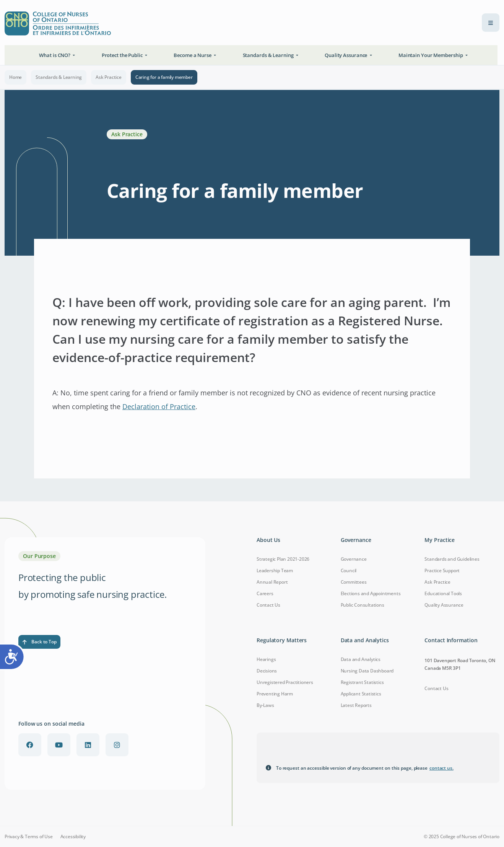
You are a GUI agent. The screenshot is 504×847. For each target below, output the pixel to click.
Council (349, 570)
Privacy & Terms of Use (29, 837)
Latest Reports (356, 705)
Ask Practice (109, 77)
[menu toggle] (491, 23)
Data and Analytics (361, 659)
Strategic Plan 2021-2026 (283, 559)
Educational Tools (443, 593)
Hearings (266, 659)
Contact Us (268, 605)
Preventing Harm (275, 694)
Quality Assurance (444, 605)
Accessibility (73, 837)
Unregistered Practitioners (285, 682)
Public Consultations (363, 605)
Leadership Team (275, 570)
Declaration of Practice (159, 406)
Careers (265, 593)
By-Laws (265, 705)
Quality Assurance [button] (346, 55)
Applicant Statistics (361, 694)
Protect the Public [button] (123, 55)
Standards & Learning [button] (269, 55)
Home (15, 77)
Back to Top (39, 642)
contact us (441, 768)
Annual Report (272, 582)
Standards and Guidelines (452, 559)
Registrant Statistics (362, 682)
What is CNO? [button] (55, 55)
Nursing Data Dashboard (367, 671)
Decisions (267, 671)
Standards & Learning (59, 77)
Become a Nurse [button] (193, 55)
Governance (354, 559)
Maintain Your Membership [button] (431, 55)
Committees (354, 582)
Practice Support (442, 570)
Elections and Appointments (371, 593)
